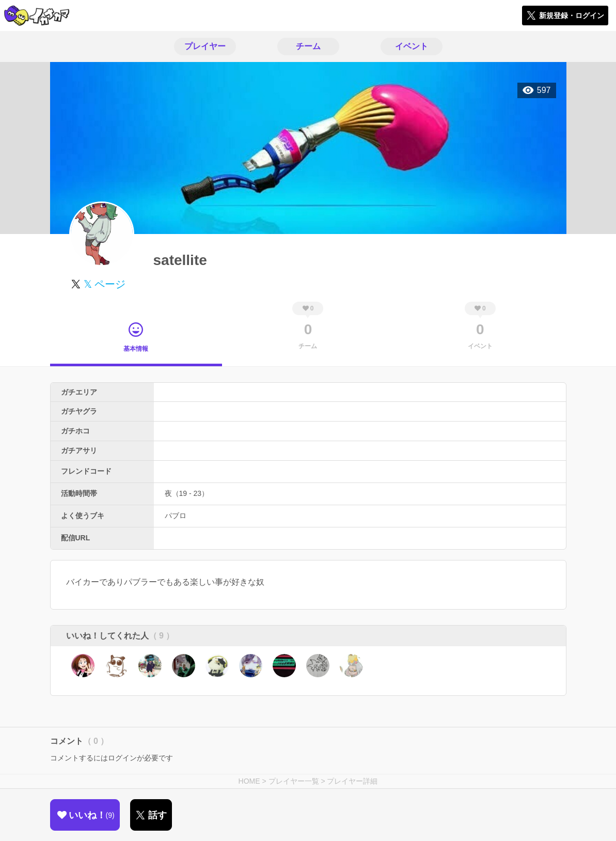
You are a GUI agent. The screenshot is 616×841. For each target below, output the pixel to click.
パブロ (176, 516)
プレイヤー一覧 (294, 781)
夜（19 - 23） (187, 493)
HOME (249, 781)
